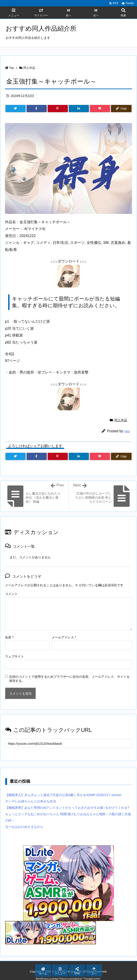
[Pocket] (100, 109)
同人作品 (29, 68)
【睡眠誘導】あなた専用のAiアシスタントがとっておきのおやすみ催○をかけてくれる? (67, 808)
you (127, 431)
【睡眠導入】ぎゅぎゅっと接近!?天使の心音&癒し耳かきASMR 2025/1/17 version (63, 795)
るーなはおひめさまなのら (24, 827)
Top (11, 68)
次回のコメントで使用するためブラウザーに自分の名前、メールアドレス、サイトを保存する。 (69, 679)
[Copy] (121, 109)
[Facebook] (37, 109)
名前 (9, 637)
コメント (11, 594)
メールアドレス (64, 637)
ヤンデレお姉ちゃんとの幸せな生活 (31, 801)
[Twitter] (16, 109)
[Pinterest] (58, 109)
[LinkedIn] (79, 109)
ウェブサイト (15, 656)
